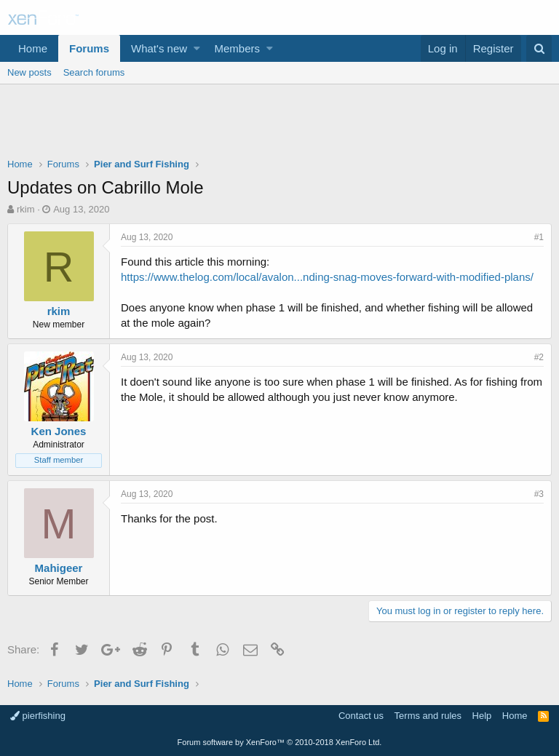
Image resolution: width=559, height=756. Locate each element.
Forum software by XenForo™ (280, 742)
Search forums (94, 72)
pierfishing (38, 716)
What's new (159, 48)
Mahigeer (59, 568)
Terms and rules (428, 716)
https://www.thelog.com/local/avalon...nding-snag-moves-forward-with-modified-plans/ (327, 277)
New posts (29, 72)
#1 (539, 237)
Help (482, 716)
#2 (539, 357)
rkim (26, 209)
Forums (89, 48)
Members (238, 48)
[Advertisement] (279, 124)
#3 (539, 494)
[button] (197, 48)
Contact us (361, 716)
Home (33, 48)
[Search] (539, 48)
